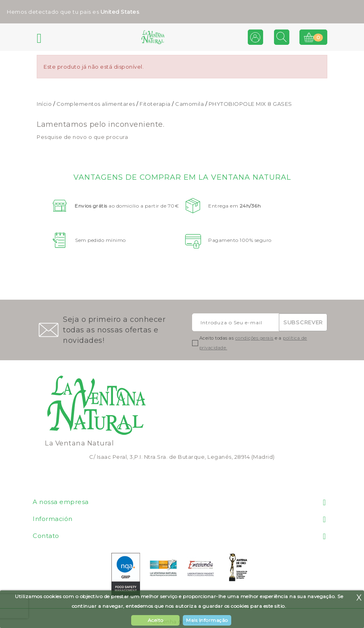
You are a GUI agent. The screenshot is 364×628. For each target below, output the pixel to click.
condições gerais (254, 338)
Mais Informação (207, 620)
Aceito (156, 620)
